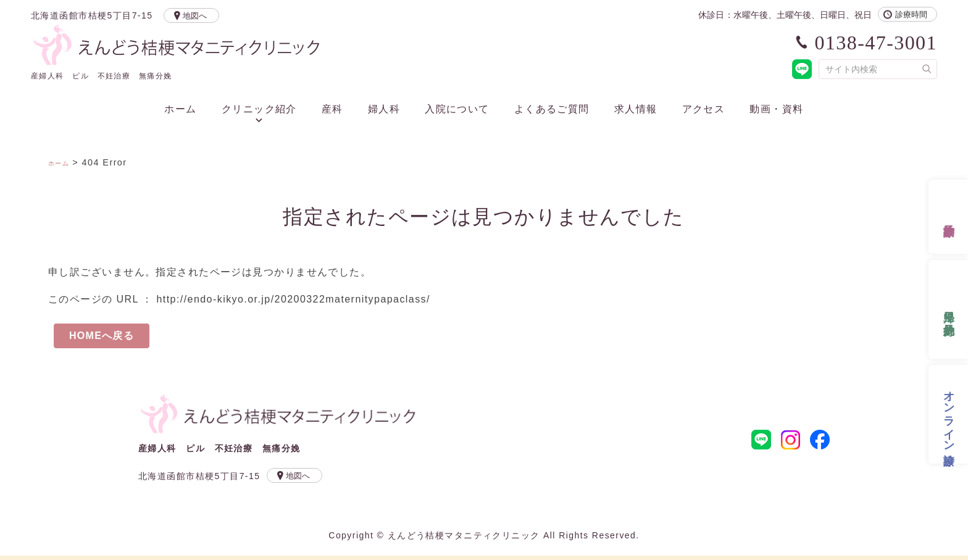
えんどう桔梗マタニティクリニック (279, 420)
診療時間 (911, 15)
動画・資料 (776, 109)
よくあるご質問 (552, 109)
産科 (332, 109)
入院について (457, 109)
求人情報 (636, 109)
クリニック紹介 (259, 109)
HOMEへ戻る (102, 337)
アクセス (704, 109)
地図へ (198, 16)
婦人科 (384, 109)
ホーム (180, 109)
